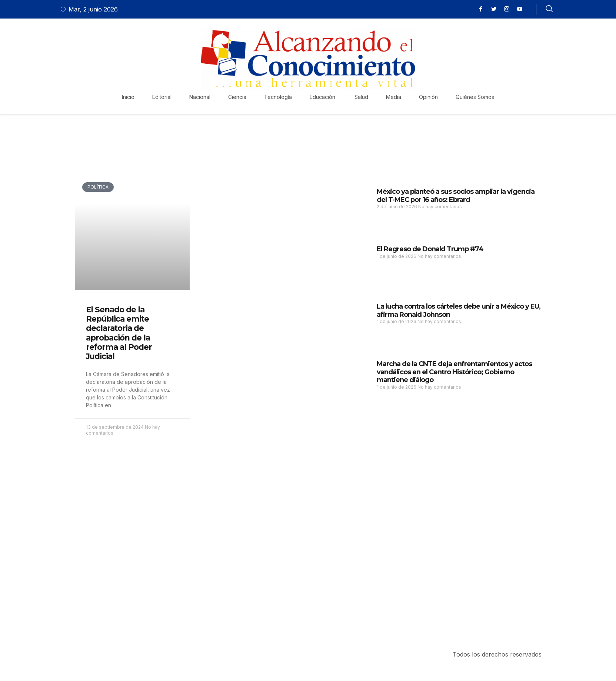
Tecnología (278, 97)
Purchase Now (119, 604)
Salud (361, 97)
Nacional (200, 97)
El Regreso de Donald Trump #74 (430, 249)
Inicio (128, 97)
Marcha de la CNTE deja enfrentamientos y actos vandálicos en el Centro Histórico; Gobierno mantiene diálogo (454, 372)
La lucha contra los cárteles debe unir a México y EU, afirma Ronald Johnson (459, 310)
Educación (323, 97)
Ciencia (237, 97)
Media (394, 97)
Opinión (428, 97)
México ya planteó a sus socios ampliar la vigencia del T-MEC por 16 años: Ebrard (456, 196)
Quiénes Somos (475, 97)
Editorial (162, 97)
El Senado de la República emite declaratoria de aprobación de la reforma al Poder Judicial (119, 333)
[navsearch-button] (549, 9)
